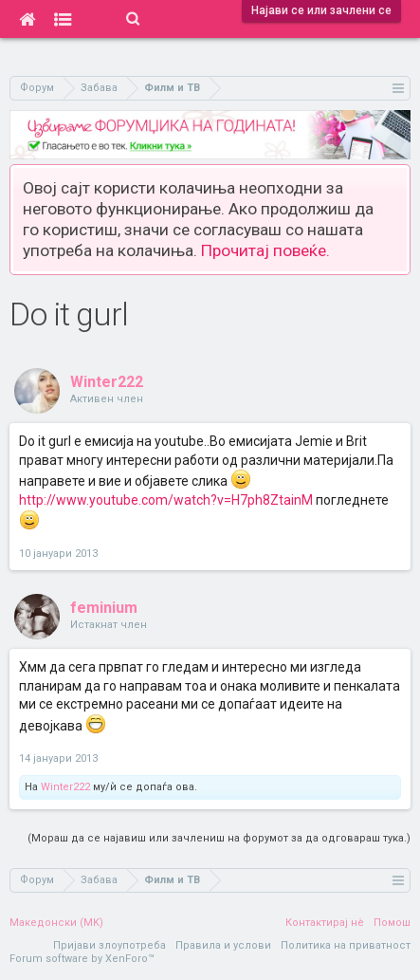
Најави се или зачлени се (321, 10)
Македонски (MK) (56, 923)
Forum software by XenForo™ (82, 959)
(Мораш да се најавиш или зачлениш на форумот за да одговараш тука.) (219, 838)
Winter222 (107, 382)
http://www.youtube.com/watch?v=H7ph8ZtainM (166, 500)
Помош (392, 923)
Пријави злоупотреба (110, 945)
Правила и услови (223, 945)
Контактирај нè (325, 923)
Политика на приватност (346, 945)
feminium (104, 608)
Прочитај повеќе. (265, 250)
